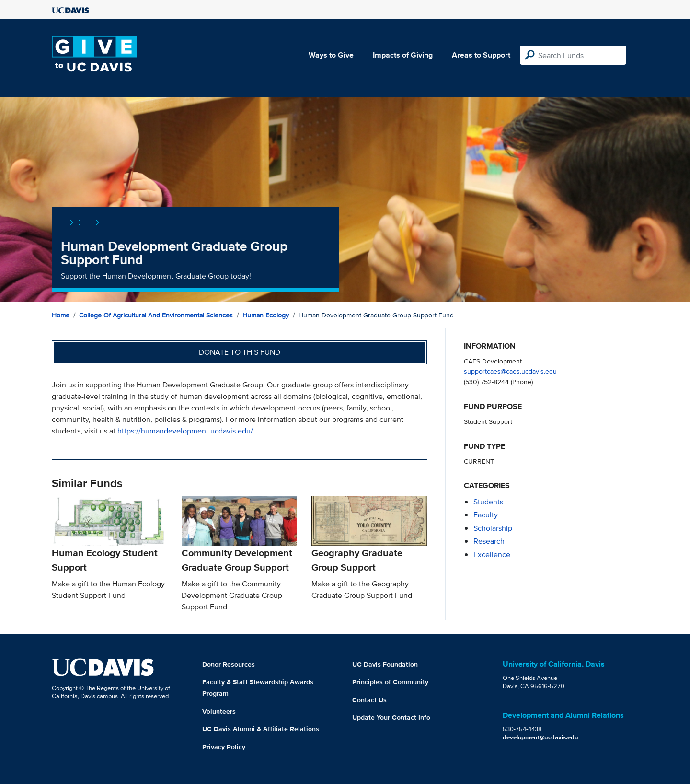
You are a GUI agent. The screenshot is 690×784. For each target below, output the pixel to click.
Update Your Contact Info (391, 717)
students (488, 502)
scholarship (493, 528)
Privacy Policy (224, 747)
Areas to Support (481, 55)
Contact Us (369, 700)
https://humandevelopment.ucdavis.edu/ (185, 431)
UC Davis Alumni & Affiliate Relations (261, 729)
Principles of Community (390, 682)
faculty (486, 515)
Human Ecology (266, 315)
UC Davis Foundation (385, 664)
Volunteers (219, 711)
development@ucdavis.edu (540, 737)
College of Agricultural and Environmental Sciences (156, 315)
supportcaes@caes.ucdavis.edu (510, 371)
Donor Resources (229, 664)
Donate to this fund (240, 352)
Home (61, 315)
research (489, 541)
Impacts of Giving (403, 55)
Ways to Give (331, 55)
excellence (492, 555)
